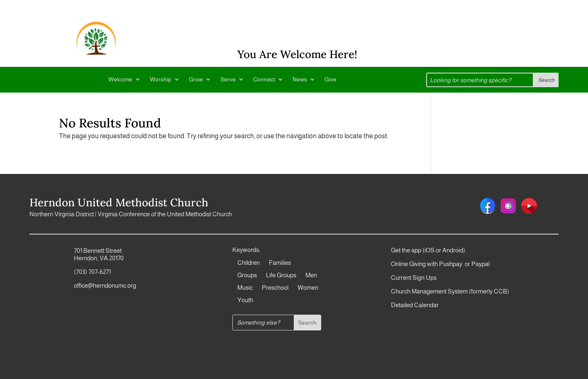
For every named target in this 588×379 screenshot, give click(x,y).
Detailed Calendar (415, 305)
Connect (264, 79)
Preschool (275, 288)
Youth (245, 300)
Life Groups (281, 275)
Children (249, 263)
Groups (247, 275)
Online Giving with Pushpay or (431, 264)
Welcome (120, 79)
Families (280, 263)
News (300, 79)
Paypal (480, 264)
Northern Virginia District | (63, 214)
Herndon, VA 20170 (99, 258)
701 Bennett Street (98, 251)
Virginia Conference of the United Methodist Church (165, 214)
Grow (196, 79)
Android (453, 250)
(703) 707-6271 (92, 272)
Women (308, 288)
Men (311, 275)
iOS (429, 250)
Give (331, 79)
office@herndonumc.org (105, 285)
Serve (228, 79)
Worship (161, 79)
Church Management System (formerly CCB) (450, 291)
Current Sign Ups (414, 278)
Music (245, 288)
